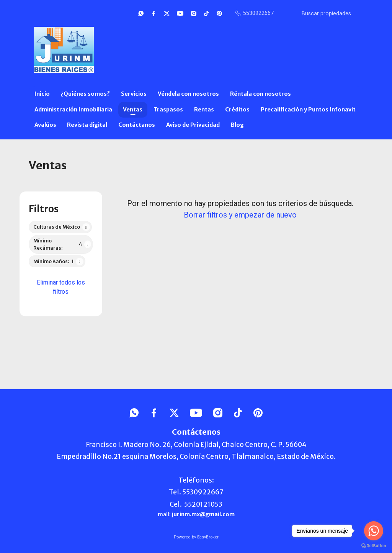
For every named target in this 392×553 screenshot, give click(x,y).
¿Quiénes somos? (85, 94)
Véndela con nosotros (188, 94)
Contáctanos (137, 125)
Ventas (133, 110)
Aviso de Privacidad (193, 125)
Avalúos (45, 125)
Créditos (237, 110)
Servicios (134, 94)
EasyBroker (208, 537)
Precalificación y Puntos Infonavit (308, 110)
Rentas (204, 110)
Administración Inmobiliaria (73, 110)
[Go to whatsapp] (374, 531)
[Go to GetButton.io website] (374, 545)
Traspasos (168, 110)
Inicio (42, 94)
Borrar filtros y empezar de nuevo (240, 215)
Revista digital (87, 125)
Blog (237, 125)
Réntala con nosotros (261, 94)
